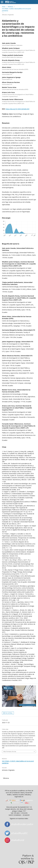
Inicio (4, 7)
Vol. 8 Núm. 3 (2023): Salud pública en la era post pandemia (16, 10)
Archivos (10, 7)
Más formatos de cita (10, 751)
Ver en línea (9, 713)
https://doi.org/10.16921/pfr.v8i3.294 (17, 109)
